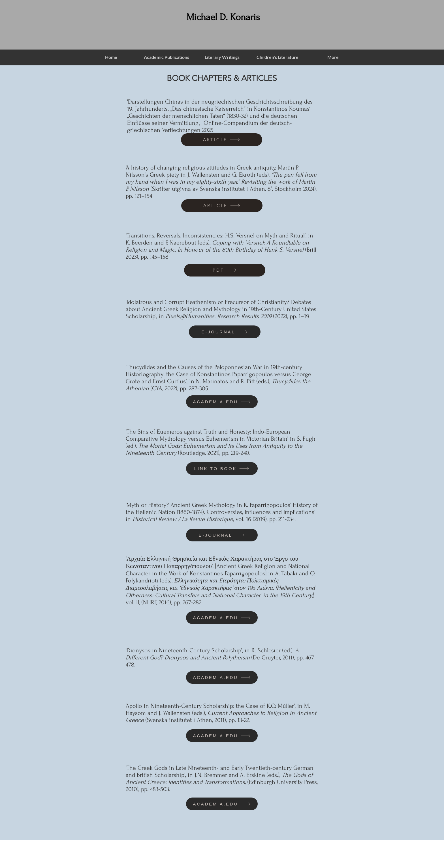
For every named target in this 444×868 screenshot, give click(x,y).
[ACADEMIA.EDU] (222, 402)
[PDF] (225, 270)
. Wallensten (204, 175)
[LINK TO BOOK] (222, 469)
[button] (166, 57)
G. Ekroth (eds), (252, 175)
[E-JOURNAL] (225, 332)
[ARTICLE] (222, 140)
